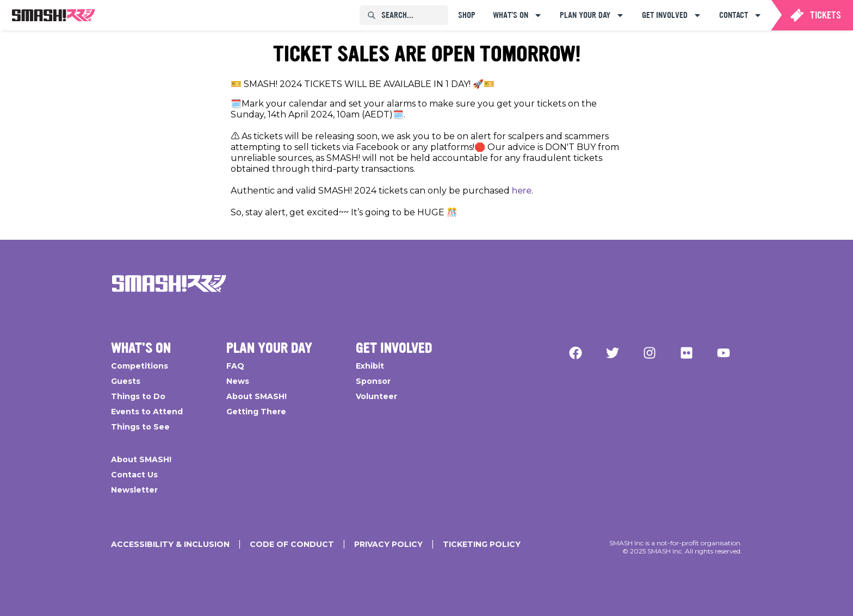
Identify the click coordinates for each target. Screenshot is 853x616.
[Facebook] (576, 353)
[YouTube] (724, 353)
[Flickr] (687, 353)
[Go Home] (169, 283)
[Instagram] (650, 353)
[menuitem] (53, 15)
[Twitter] (613, 353)
